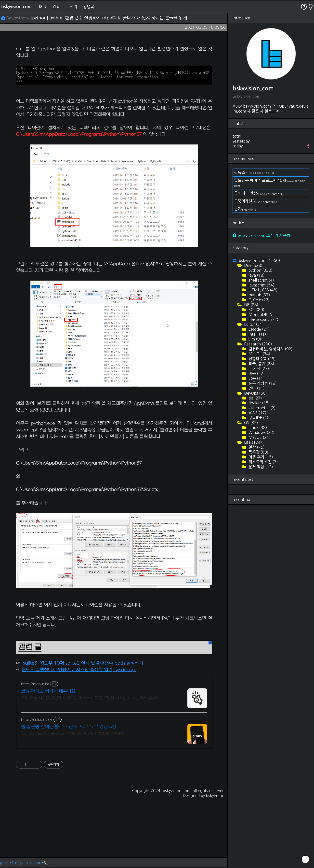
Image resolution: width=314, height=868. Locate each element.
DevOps (255, 393)
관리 (56, 7)
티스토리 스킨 (263, 462)
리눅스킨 (254, 172)
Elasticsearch (263, 319)
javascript (261, 285)
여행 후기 (260, 457)
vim (254, 339)
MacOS (259, 437)
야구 (256, 373)
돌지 (246, 209)
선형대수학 (262, 359)
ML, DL (259, 354)
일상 (256, 447)
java (256, 275)
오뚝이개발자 (256, 201)
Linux (257, 427)
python (260, 270)
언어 (256, 388)
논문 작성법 (262, 383)
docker (259, 403)
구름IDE (258, 418)
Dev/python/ (16, 18)
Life (253, 442)
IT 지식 (258, 369)
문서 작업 (260, 467)
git (255, 398)
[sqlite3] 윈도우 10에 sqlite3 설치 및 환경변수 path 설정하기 (82, 732)
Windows (261, 432)
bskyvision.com (16, 7)
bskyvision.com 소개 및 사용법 (261, 235)
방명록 (89, 7)
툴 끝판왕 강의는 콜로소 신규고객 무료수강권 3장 (69, 796)
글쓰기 (72, 7)
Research (258, 344)
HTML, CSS (263, 290)
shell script (261, 280)
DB (251, 305)
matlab (259, 295)
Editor (253, 324)
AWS (257, 413)
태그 (43, 7)
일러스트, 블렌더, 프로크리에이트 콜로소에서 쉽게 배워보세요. (73, 802)
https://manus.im (35, 753)
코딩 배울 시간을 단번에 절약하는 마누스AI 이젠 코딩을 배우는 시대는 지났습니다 (90, 767)
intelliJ (257, 334)
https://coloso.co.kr (37, 789)
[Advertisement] (114, 75)
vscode (259, 329)
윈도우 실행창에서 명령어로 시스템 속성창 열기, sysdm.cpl (79, 739)
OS (251, 423)
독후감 (258, 452)
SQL (256, 310)
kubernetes (262, 408)
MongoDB (261, 314)
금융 (256, 378)
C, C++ (259, 300)
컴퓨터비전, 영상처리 (270, 349)
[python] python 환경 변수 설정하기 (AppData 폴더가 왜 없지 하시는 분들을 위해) (110, 18)
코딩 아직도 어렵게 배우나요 (48, 760)
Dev (253, 265)
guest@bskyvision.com (21, 863)
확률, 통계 (261, 364)
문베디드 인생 (259, 193)
